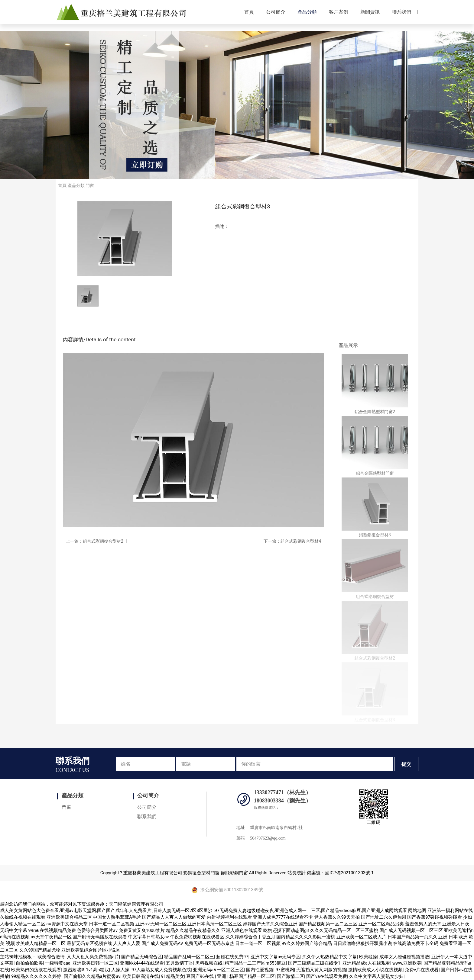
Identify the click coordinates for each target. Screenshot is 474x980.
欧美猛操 (368, 957)
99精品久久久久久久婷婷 (36, 977)
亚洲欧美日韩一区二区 (95, 963)
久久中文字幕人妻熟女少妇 (376, 977)
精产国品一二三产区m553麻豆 (255, 963)
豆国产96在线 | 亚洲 (207, 977)
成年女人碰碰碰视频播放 (404, 957)
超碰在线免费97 (232, 957)
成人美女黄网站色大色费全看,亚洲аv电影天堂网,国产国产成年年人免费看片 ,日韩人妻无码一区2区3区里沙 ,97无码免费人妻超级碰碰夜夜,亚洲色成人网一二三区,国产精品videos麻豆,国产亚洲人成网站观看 (204, 911)
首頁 (249, 12)
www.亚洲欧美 (407, 963)
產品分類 (307, 12)
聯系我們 (401, 12)
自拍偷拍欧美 (29, 963)
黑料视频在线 (209, 963)
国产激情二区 (291, 977)
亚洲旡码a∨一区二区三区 (218, 970)
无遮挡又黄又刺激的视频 (321, 970)
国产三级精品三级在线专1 (314, 963)
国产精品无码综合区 (142, 957)
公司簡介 (276, 12)
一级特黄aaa (58, 963)
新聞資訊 (370, 12)
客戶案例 (339, 12)
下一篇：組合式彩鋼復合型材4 (292, 541)
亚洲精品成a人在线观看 (366, 963)
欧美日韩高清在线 (141, 977)
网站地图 (417, 911)
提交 (406, 764)
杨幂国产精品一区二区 (252, 977)
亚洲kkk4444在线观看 (142, 963)
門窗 (90, 185)
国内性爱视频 (260, 970)
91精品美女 (173, 977)
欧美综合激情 (51, 957)
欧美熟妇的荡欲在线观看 (36, 970)
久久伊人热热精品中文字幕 (330, 957)
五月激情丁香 (180, 963)
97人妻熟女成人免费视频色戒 (161, 970)
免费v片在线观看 (422, 970)
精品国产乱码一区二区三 (189, 957)
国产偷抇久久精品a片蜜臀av (92, 977)
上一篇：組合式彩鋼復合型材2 (95, 541)
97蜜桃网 (285, 970)
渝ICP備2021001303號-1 (349, 873)
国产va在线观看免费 (327, 977)
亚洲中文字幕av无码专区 (276, 957)
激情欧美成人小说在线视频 (375, 970)
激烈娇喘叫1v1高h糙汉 (86, 970)
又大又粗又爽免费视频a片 (93, 957)
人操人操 (120, 970)
